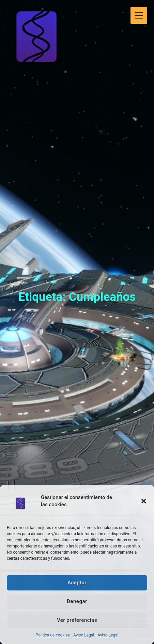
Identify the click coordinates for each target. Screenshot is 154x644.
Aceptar (77, 583)
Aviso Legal (84, 635)
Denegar (77, 601)
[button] (144, 501)
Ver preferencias (77, 620)
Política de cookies (53, 635)
